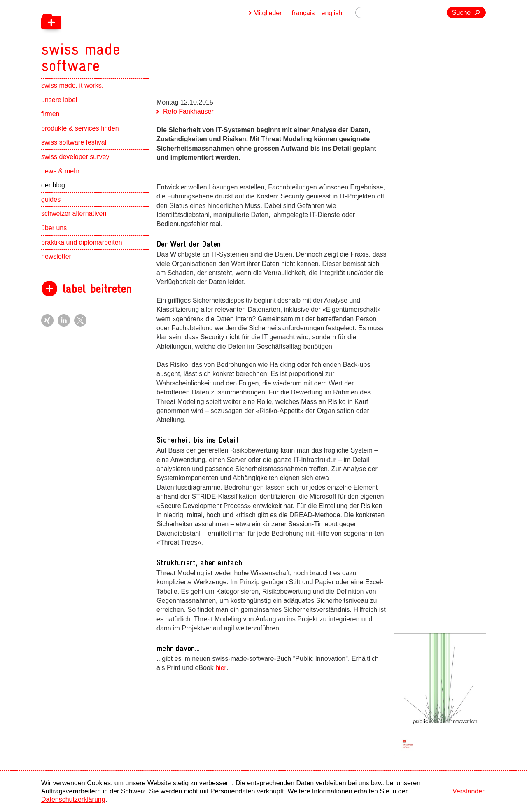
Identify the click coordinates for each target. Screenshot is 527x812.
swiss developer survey (75, 157)
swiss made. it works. (72, 85)
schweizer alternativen (74, 213)
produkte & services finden (80, 128)
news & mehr (60, 171)
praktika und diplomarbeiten (82, 242)
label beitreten (97, 289)
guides (51, 199)
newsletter (56, 256)
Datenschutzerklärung (73, 799)
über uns (54, 228)
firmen (50, 114)
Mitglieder (267, 13)
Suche (461, 13)
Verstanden (469, 791)
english (332, 13)
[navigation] (124, 37)
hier (221, 668)
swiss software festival (74, 142)
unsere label (59, 100)
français (303, 13)
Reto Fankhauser (188, 111)
